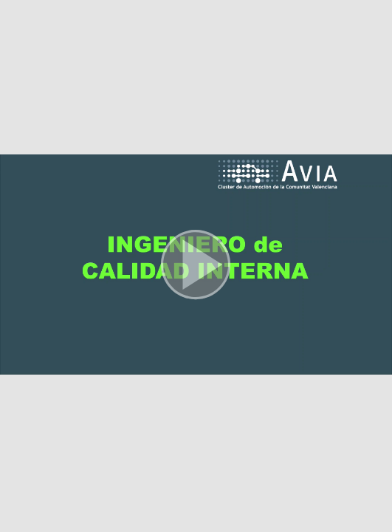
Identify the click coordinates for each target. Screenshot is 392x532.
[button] (196, 266)
